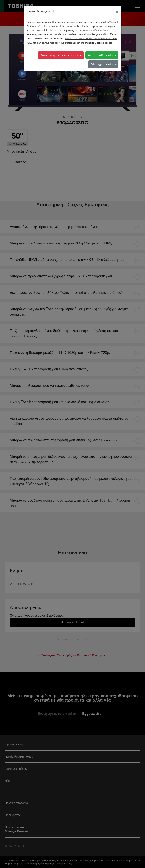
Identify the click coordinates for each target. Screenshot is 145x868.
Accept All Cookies (102, 55)
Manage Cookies (103, 64)
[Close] (117, 11)
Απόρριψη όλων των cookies (61, 55)
